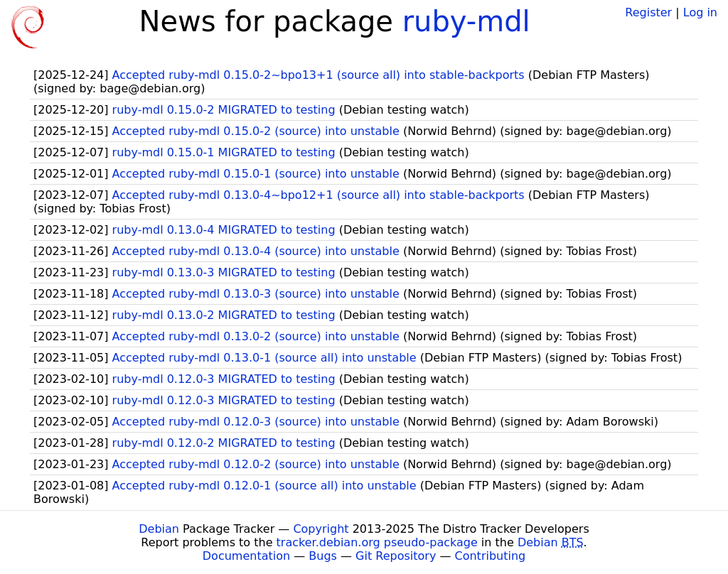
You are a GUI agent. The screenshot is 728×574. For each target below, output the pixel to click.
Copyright (321, 529)
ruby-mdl (466, 21)
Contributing (491, 556)
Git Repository (396, 556)
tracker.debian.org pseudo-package (377, 542)
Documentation (246, 556)
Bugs (323, 556)
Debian (159, 529)
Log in (700, 12)
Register (648, 12)
